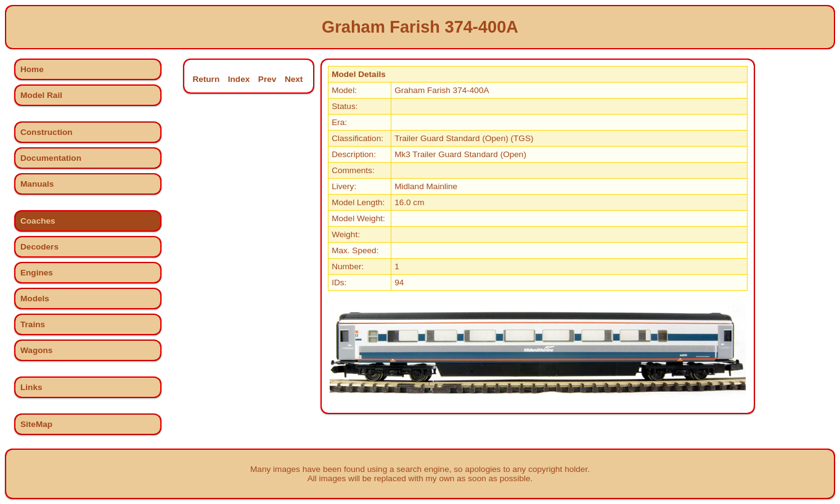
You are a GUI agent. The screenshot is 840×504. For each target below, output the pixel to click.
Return (206, 79)
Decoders (39, 247)
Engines (37, 273)
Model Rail (41, 95)
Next (294, 79)
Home (32, 69)
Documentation (51, 158)
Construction (47, 132)
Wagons (36, 350)
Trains (33, 324)
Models (35, 299)
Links (31, 387)
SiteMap (36, 424)
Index (239, 79)
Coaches (38, 221)
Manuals (37, 184)
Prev (267, 79)
